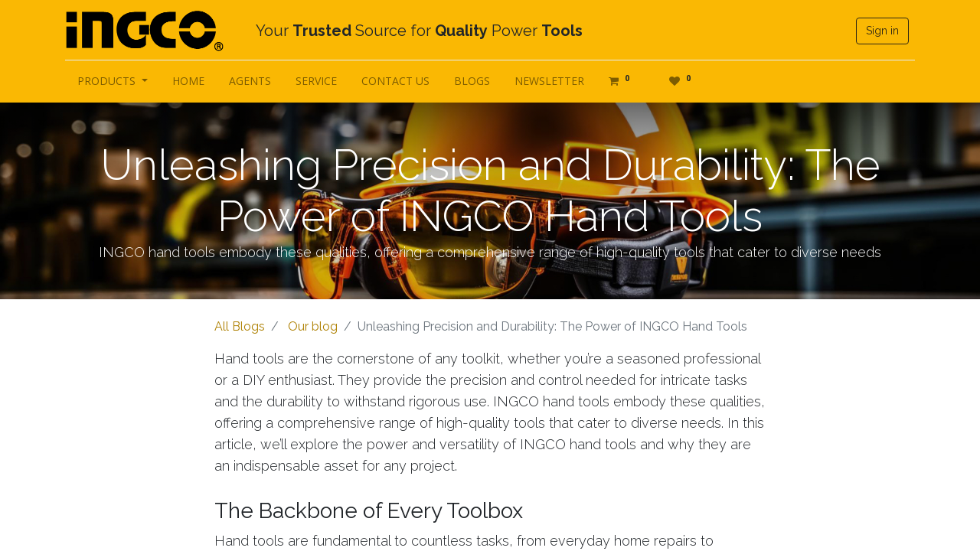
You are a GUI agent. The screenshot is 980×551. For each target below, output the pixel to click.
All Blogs (240, 326)
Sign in (882, 31)
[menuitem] (188, 81)
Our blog (313, 326)
